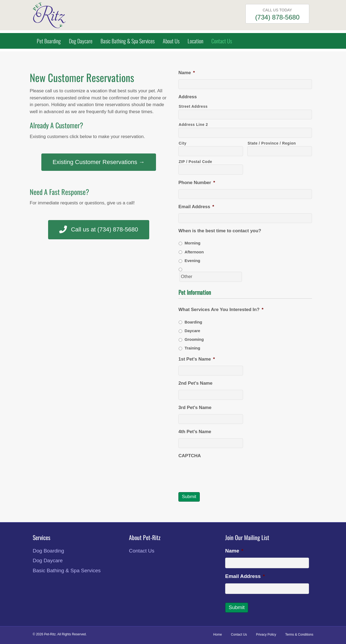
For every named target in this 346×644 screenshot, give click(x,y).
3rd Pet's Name (195, 408)
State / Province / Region (272, 143)
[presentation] (219, 473)
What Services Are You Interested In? (221, 310)
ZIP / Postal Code (195, 162)
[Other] (211, 277)
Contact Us (222, 41)
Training (192, 348)
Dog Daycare (81, 41)
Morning (193, 243)
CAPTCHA (190, 456)
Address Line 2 (193, 125)
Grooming (194, 339)
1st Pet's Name (197, 359)
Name (187, 73)
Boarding (193, 322)
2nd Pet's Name (195, 383)
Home (218, 635)
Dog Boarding (48, 551)
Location (195, 41)
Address (188, 97)
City (183, 143)
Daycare (192, 331)
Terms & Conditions (299, 635)
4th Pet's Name (195, 432)
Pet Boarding (49, 41)
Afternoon (194, 252)
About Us (171, 41)
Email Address (196, 207)
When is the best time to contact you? (220, 231)
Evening (192, 261)
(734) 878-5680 (277, 17)
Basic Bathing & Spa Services (128, 41)
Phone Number (197, 183)
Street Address (193, 106)
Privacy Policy (266, 635)
